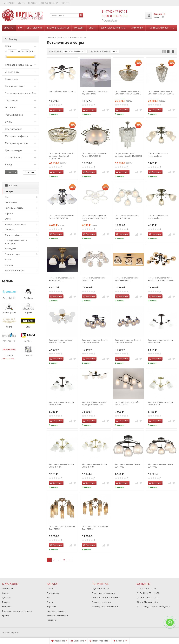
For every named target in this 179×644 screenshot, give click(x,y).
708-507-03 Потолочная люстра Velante (158, 217)
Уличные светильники (114, 28)
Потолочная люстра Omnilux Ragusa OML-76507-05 (95, 155)
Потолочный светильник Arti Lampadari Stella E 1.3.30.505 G (128, 92)
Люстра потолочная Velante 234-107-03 (128, 466)
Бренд (20, 165)
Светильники (34, 28)
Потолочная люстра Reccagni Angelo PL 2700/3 (95, 92)
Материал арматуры (20, 143)
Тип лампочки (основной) (20, 93)
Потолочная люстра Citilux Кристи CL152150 (127, 217)
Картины (9, 265)
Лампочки (137, 28)
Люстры (9, 28)
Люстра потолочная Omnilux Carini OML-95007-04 (95, 341)
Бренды (6, 615)
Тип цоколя (20, 100)
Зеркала (9, 260)
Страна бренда (20, 157)
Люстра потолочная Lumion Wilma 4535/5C (61, 466)
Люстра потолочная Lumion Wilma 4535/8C (94, 466)
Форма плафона (20, 115)
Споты (93, 28)
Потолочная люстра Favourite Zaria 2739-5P (62, 528)
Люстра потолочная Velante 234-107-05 (161, 466)
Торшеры (79, 28)
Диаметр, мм (20, 72)
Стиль (20, 122)
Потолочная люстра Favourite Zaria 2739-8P (95, 528)
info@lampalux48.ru (149, 602)
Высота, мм (20, 79)
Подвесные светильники (103, 593)
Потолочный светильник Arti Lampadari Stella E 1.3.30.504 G (161, 92)
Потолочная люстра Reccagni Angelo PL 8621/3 (62, 279)
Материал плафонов (20, 136)
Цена (20, 46)
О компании (9, 3)
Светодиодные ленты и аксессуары (16, 242)
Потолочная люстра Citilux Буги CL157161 (94, 279)
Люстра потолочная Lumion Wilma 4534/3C (160, 341)
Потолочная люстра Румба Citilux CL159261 (127, 403)
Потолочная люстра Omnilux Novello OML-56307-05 (62, 217)
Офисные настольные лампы (105, 598)
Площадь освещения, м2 (20, 65)
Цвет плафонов (20, 129)
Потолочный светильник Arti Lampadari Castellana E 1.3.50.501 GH (62, 156)
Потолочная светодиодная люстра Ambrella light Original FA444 (95, 218)
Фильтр (11, 39)
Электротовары (12, 254)
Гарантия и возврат (49, 3)
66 (64, 560)
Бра (20, 28)
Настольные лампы (58, 28)
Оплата (21, 3)
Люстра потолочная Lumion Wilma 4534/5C (61, 403)
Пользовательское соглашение (17, 611)
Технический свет (158, 28)
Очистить (30, 172)
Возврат (6, 602)
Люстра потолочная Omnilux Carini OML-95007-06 (128, 341)
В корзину (56, 110)
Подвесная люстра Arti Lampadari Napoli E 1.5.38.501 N (128, 155)
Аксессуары (10, 249)
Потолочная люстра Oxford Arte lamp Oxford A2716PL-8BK (161, 279)
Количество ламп (20, 86)
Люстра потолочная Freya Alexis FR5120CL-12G (61, 341)
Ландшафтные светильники (105, 606)
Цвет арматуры (20, 150)
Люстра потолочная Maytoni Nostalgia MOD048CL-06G (95, 403)
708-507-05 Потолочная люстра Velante (158, 155)
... (174, 28)
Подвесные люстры (101, 589)
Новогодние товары (14, 270)
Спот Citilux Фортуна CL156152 (62, 91)
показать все (8, 358)
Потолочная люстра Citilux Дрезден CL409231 (127, 279)
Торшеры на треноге (102, 602)
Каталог (11, 186)
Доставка (32, 3)
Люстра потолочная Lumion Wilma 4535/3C (160, 403)
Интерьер (20, 108)
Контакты (66, 3)
